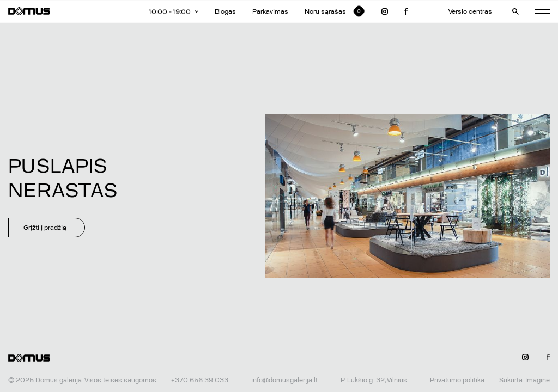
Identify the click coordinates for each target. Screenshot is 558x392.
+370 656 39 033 (200, 380)
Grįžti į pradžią (45, 228)
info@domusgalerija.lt (284, 380)
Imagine (538, 380)
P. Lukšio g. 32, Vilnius (374, 380)
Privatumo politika (457, 380)
